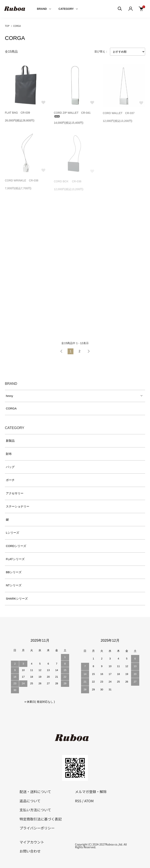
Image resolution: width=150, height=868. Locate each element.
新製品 (10, 441)
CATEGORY (66, 9)
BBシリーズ (14, 572)
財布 (9, 454)
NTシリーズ (14, 585)
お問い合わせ (30, 851)
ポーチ (10, 480)
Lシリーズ (12, 533)
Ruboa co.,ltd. (114, 844)
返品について (30, 801)
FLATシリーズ (15, 559)
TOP (7, 26)
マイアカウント (32, 842)
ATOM (89, 801)
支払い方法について (35, 810)
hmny (9, 396)
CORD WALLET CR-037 (119, 114)
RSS (78, 801)
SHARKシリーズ (17, 599)
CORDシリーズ (16, 546)
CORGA (17, 26)
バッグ (10, 467)
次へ (88, 351)
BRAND (42, 9)
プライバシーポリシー (37, 828)
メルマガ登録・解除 (91, 792)
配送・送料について (35, 792)
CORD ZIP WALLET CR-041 (72, 115)
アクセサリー (15, 493)
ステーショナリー (18, 506)
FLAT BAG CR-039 (17, 113)
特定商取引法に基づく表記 (41, 819)
